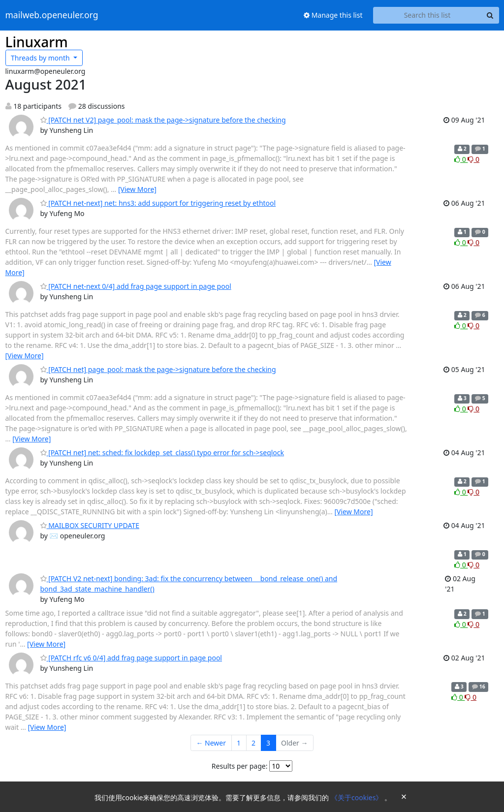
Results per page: (240, 766)
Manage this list (333, 15)
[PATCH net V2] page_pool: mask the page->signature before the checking (163, 120)
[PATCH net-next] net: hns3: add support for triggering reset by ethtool (158, 203)
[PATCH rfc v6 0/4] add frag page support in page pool (131, 658)
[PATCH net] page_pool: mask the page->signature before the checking (158, 369)
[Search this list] (427, 15)
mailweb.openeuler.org (52, 15)
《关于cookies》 (358, 797)
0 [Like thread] (461, 159)
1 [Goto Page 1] (239, 743)
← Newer (211, 743)
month (41, 58)
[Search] (490, 15)
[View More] (137, 189)
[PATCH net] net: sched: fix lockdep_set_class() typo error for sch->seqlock (162, 453)
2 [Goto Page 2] (253, 743)
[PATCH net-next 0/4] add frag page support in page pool (136, 286)
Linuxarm (37, 42)
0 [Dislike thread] (473, 159)
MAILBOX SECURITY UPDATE (90, 525)
